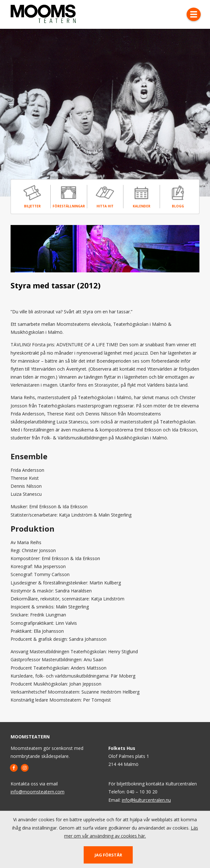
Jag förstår (108, 855)
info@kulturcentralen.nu (146, 800)
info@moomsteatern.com (38, 792)
